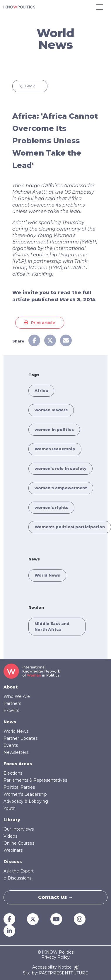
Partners (12, 703)
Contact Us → (56, 897)
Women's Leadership (25, 794)
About (11, 687)
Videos (10, 836)
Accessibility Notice (56, 968)
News (10, 722)
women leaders (51, 410)
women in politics (54, 430)
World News (47, 575)
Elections (13, 773)
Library (12, 820)
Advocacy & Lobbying (26, 801)
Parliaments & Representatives (35, 780)
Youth (10, 808)
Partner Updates (21, 738)
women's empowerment (61, 488)
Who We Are (17, 696)
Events (11, 745)
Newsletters (16, 752)
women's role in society (60, 468)
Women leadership (55, 449)
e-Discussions (17, 878)
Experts (11, 710)
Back (30, 86)
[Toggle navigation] (100, 7)
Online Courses (19, 843)
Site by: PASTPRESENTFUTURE (56, 973)
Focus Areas (18, 764)
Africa (41, 391)
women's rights (51, 507)
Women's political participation (70, 527)
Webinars (13, 850)
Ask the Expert (19, 871)
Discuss (13, 862)
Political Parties (19, 787)
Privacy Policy (56, 957)
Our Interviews (19, 829)
